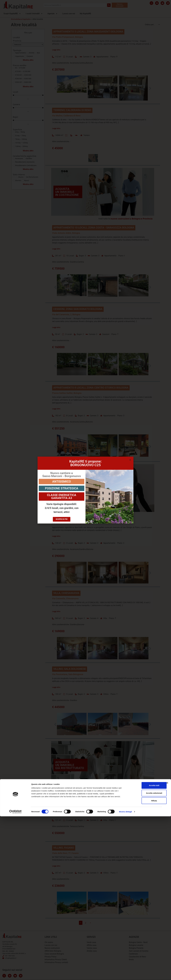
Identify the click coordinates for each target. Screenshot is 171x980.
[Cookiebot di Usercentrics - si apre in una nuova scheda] (15, 975)
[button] (130, 460)
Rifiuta (145, 964)
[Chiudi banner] (167, 947)
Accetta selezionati (145, 957)
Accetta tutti (145, 949)
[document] (85, 490)
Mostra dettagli (125, 975)
